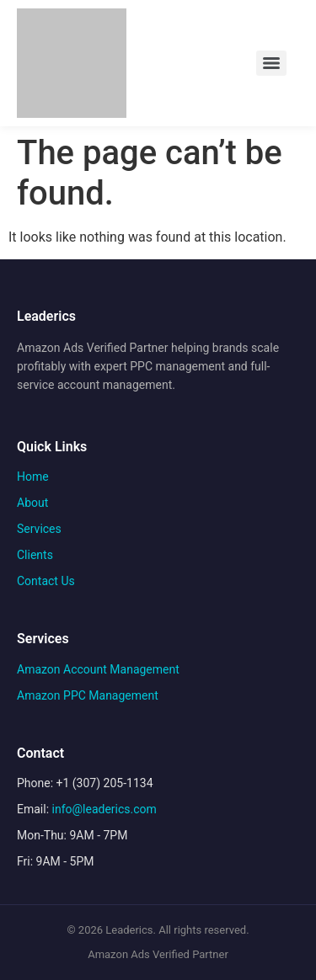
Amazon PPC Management (88, 695)
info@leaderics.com (104, 809)
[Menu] (271, 63)
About (32, 503)
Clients (35, 555)
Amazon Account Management (98, 669)
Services (39, 529)
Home (33, 477)
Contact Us (46, 581)
